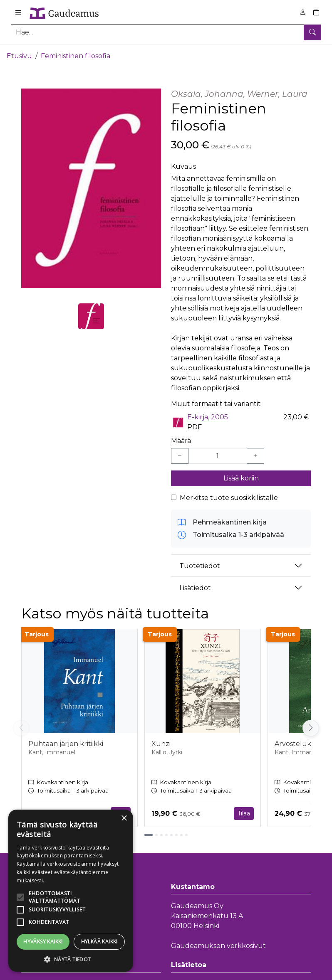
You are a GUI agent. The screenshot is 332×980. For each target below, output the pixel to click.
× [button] (124, 819)
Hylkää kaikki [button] (99, 942)
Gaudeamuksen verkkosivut (218, 943)
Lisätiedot (195, 585)
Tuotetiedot (200, 563)
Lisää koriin (241, 475)
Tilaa (244, 810)
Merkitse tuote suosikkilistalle (229, 495)
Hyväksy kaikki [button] (43, 942)
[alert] (71, 891)
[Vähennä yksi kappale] (180, 453)
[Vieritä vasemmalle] (21, 725)
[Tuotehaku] (166, 32)
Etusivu (19, 53)
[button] (71, 959)
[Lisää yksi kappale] (255, 453)
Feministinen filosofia (76, 53)
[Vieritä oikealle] (311, 725)
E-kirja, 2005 (208, 414)
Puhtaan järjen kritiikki (66, 741)
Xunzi (161, 741)
